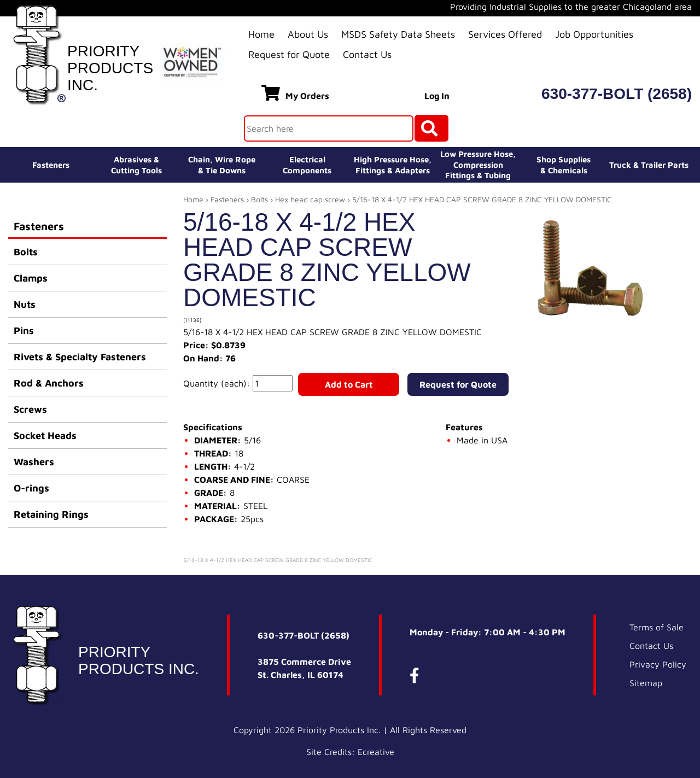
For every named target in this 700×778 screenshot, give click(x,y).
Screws (30, 409)
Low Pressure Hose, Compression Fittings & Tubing (478, 165)
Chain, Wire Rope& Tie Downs (222, 165)
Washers (34, 462)
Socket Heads (45, 435)
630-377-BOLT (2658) (617, 94)
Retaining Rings (51, 514)
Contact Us (367, 54)
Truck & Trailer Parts (649, 165)
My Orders (295, 93)
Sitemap (646, 683)
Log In (437, 96)
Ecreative (376, 752)
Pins (24, 330)
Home (261, 34)
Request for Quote (289, 54)
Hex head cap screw (310, 199)
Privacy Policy (658, 664)
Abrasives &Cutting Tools (136, 165)
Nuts (25, 304)
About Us (308, 34)
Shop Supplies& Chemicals (564, 165)
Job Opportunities (594, 34)
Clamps (31, 278)
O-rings (31, 488)
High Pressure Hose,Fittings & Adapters (393, 165)
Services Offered (505, 34)
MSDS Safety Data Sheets (398, 34)
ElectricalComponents (307, 165)
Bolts (26, 252)
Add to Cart (349, 384)
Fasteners (51, 165)
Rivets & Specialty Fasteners (80, 357)
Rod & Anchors (49, 383)
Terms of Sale (657, 627)
